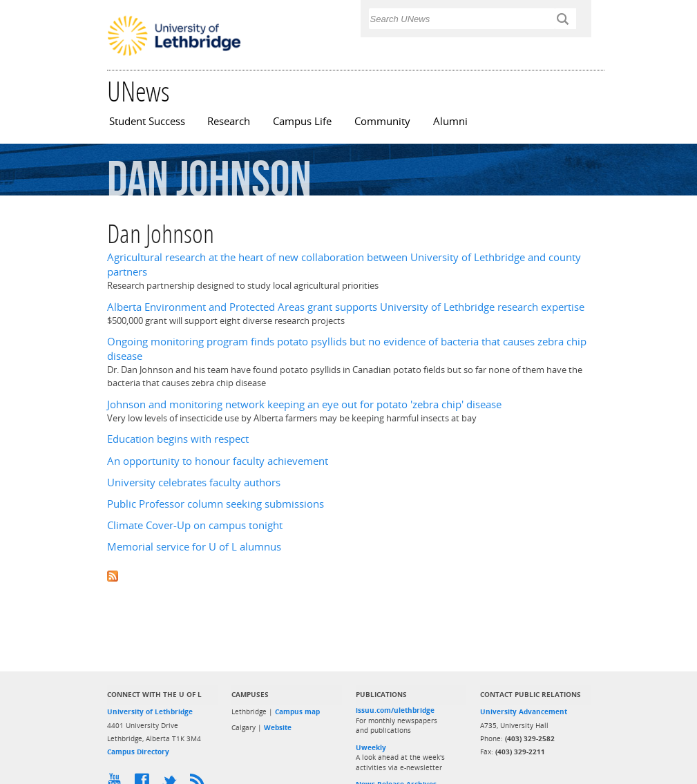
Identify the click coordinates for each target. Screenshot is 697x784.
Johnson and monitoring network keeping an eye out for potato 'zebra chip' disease (304, 404)
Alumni (450, 121)
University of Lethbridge (150, 711)
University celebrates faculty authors (194, 482)
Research (229, 121)
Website (278, 727)
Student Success (147, 121)
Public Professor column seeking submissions (216, 504)
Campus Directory (138, 752)
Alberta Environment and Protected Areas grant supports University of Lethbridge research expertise (346, 307)
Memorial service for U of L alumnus (194, 547)
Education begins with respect (178, 439)
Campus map (297, 711)
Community (382, 121)
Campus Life (302, 121)
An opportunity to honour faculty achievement (218, 461)
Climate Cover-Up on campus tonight (195, 525)
